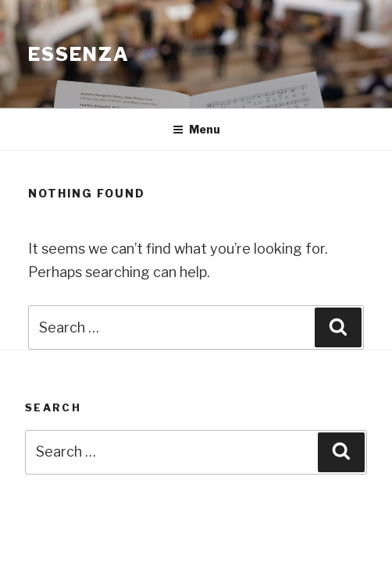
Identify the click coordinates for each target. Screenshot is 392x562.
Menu (196, 129)
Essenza (78, 54)
